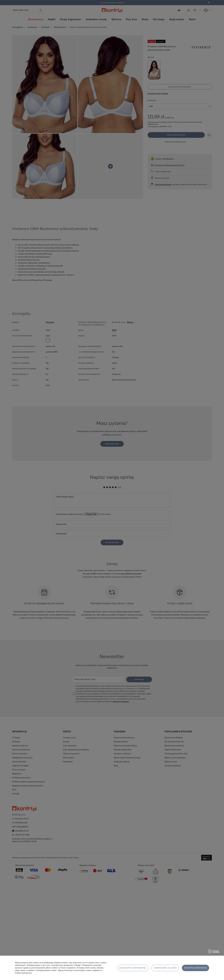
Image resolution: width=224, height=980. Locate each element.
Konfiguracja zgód (165, 968)
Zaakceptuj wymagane (133, 968)
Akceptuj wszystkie (195, 968)
